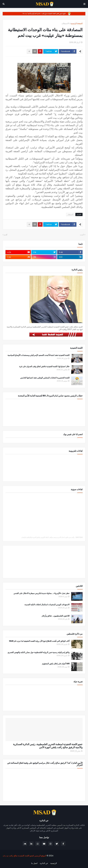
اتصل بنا (34, 863)
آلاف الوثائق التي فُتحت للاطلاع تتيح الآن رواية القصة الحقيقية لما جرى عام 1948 (39, 641)
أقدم (6, 235)
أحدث (82, 235)
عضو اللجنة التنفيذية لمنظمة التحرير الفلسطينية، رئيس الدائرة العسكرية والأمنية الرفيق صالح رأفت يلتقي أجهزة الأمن (48, 746)
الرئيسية (54, 863)
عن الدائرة (44, 863)
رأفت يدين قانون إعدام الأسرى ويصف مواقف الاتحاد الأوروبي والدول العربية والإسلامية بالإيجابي (48, 537)
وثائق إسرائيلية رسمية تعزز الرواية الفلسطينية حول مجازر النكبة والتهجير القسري (39, 652)
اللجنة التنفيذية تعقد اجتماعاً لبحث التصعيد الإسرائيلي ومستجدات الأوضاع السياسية (39, 355)
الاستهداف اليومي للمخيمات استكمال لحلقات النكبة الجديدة (47, 605)
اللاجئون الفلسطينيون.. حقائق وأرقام (56, 616)
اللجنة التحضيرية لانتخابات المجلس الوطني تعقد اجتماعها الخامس (45, 378)
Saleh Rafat (79, 537)
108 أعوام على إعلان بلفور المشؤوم (56, 664)
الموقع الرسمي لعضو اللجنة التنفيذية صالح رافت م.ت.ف (24, 856)
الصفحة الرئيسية (77, 23)
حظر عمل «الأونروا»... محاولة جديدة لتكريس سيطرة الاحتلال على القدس (42, 593)
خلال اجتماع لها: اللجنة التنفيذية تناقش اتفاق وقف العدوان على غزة (44, 367)
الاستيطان (65, 23)
